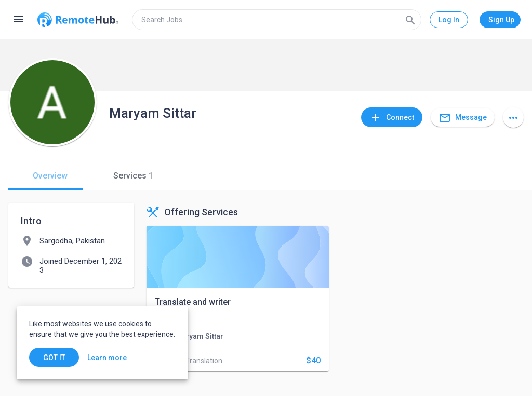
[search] (277, 20)
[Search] (410, 20)
